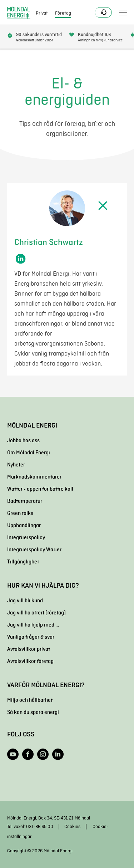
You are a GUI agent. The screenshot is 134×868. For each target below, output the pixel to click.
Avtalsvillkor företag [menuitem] (30, 661)
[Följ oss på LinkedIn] (58, 754)
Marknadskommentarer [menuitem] (34, 477)
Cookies (72, 826)
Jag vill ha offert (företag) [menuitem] (36, 613)
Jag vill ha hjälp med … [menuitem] (33, 625)
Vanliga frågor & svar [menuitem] (31, 637)
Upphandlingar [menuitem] (24, 525)
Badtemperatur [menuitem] (25, 501)
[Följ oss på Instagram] (43, 754)
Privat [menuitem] (42, 13)
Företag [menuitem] (63, 13)
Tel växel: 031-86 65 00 (30, 826)
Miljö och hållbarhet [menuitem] (30, 700)
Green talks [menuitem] (20, 513)
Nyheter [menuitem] (16, 465)
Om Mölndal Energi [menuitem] (29, 453)
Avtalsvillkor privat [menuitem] (29, 649)
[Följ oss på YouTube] (13, 754)
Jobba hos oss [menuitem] (23, 440)
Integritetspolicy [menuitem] (26, 537)
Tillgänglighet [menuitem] (23, 562)
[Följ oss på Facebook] (28, 754)
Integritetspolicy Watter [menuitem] (34, 550)
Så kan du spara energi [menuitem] (33, 712)
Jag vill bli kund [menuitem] (25, 601)
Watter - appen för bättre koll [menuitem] (40, 489)
